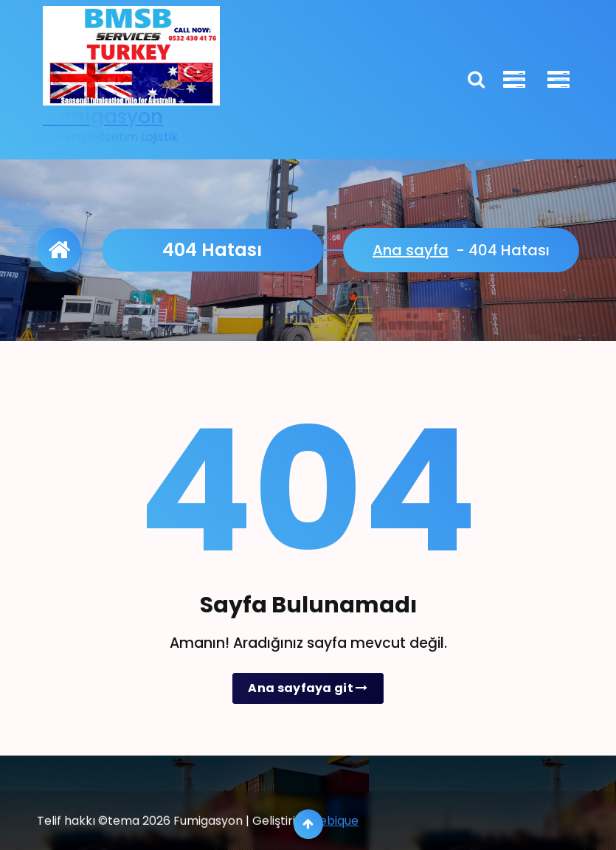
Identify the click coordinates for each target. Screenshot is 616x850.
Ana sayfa (411, 250)
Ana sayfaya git (308, 688)
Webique (333, 840)
